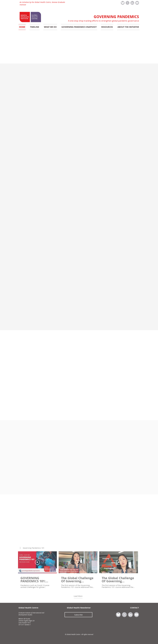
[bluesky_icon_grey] (123, 3)
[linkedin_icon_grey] (132, 3)
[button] (32, 548)
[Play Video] (37, 562)
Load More (78, 596)
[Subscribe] (78, 615)
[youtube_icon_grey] (137, 3)
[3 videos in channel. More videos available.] (78, 570)
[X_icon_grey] (128, 3)
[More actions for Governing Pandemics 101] (32, 548)
